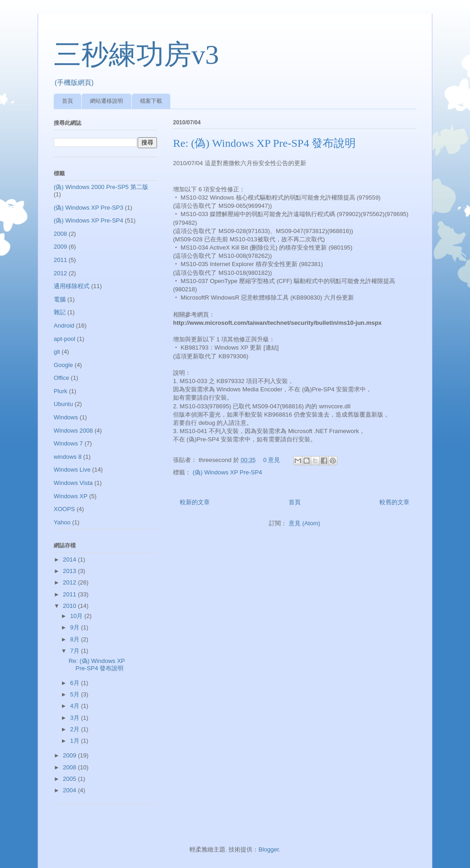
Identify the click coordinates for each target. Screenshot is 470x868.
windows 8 (68, 457)
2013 (70, 571)
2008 (60, 234)
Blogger (269, 849)
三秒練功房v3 (136, 55)
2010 (70, 606)
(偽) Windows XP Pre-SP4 (227, 472)
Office (62, 378)
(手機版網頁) (74, 82)
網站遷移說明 (106, 101)
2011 (60, 260)
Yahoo (62, 522)
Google (63, 365)
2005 (70, 779)
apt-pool (64, 339)
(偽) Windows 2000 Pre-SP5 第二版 (101, 187)
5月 (76, 694)
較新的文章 (195, 502)
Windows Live (72, 470)
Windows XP (71, 496)
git (57, 352)
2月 (76, 729)
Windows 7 (68, 443)
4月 (76, 706)
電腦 (60, 299)
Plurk (61, 391)
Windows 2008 (73, 431)
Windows (66, 417)
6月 (76, 683)
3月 (76, 718)
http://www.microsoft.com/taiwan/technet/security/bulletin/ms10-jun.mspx (277, 323)
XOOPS (64, 509)
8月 (76, 639)
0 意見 (272, 460)
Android (64, 325)
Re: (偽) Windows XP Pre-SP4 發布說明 (264, 143)
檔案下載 (151, 101)
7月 (76, 651)
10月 (77, 616)
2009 (60, 247)
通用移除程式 (72, 286)
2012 (60, 273)
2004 (70, 790)
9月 (76, 627)
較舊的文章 (394, 502)
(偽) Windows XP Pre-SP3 (88, 208)
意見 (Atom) (305, 523)
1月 (76, 741)
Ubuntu (63, 404)
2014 (70, 559)
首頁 (67, 101)
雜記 (60, 312)
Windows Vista (73, 483)
